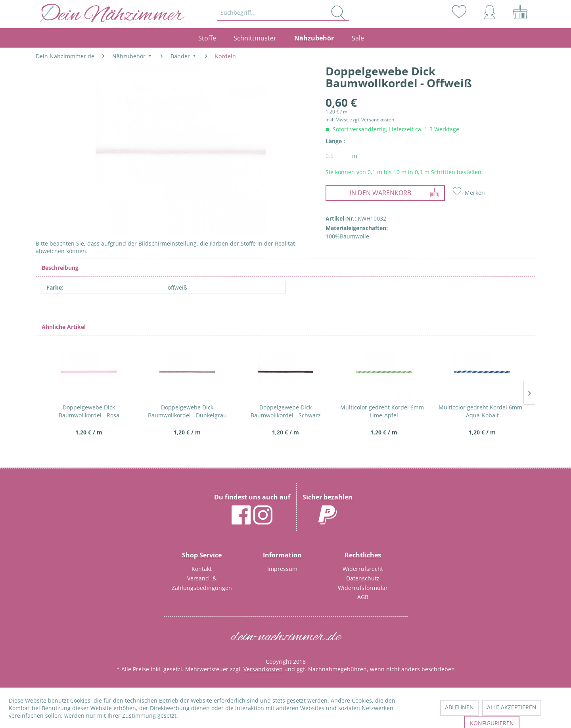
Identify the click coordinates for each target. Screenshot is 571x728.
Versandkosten (263, 669)
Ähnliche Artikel (64, 327)
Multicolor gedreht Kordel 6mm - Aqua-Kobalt (482, 411)
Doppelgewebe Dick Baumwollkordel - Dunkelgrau (187, 411)
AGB (363, 597)
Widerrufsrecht (363, 569)
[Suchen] (338, 13)
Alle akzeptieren (512, 707)
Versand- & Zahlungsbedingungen (202, 583)
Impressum (282, 569)
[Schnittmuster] (255, 38)
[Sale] (358, 38)
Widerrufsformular (363, 588)
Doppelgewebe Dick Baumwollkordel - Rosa (89, 411)
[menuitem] (284, 13)
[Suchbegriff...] (283, 13)
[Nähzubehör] (314, 38)
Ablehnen (459, 707)
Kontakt (202, 569)
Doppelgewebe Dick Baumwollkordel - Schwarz (286, 411)
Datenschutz (363, 578)
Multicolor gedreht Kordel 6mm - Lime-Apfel (384, 411)
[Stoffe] (212, 38)
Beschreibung (60, 268)
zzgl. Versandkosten (372, 120)
